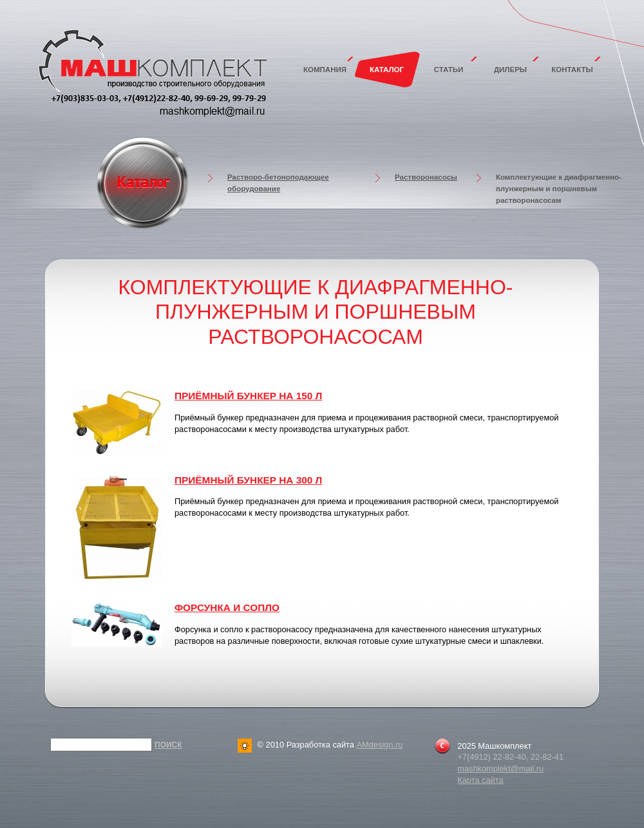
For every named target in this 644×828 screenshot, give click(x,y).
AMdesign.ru (379, 745)
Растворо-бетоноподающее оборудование (278, 183)
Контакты (572, 70)
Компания (325, 70)
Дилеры (510, 70)
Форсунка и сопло (227, 607)
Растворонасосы (426, 177)
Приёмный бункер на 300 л (248, 480)
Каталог (387, 70)
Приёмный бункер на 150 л (248, 396)
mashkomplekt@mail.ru (500, 768)
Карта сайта (480, 780)
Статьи (449, 70)
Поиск (168, 745)
